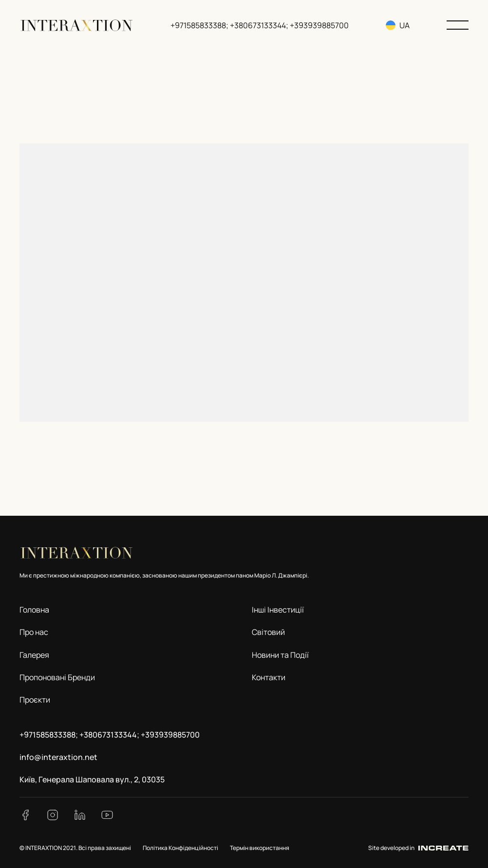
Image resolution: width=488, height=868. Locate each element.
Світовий (268, 632)
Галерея (34, 655)
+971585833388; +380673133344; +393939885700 (261, 25)
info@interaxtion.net (58, 757)
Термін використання (260, 848)
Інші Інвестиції (278, 610)
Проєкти (35, 700)
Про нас (34, 632)
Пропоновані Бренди (57, 677)
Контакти (269, 677)
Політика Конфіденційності (180, 848)
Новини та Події (280, 655)
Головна (34, 610)
